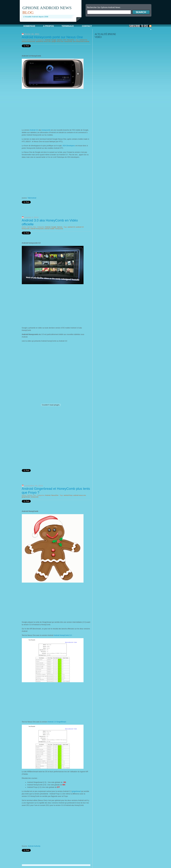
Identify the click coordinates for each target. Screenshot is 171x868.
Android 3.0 (34, 130)
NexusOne (71, 40)
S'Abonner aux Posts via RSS (140, 26)
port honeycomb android (81, 41)
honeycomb (68, 41)
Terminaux (68, 26)
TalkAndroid (32, 198)
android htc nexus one (43, 41)
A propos (48, 26)
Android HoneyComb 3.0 (63, 635)
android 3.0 (83, 40)
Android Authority (34, 846)
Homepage (29, 26)
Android (48, 40)
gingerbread (26, 497)
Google (54, 40)
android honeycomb (28, 41)
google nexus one (58, 41)
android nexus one (80, 495)
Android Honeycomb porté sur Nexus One (52, 37)
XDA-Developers (69, 146)
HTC (65, 40)
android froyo (68, 495)
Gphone (60, 40)
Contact (87, 26)
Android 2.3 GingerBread (57, 722)
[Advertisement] (52, 23)
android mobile (49, 229)
